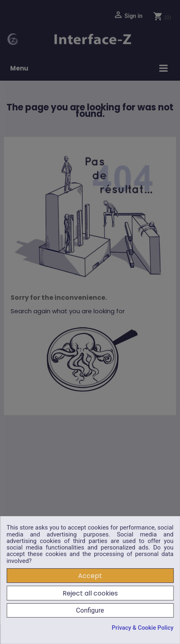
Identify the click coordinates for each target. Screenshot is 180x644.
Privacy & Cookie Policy (143, 628)
